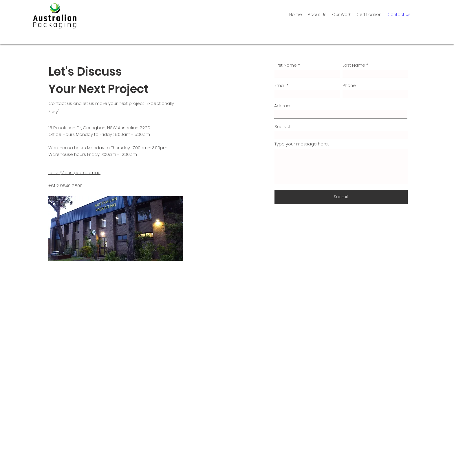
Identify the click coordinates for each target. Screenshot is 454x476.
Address (283, 106)
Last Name (354, 65)
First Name (286, 65)
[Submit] (341, 197)
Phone (349, 85)
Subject (283, 126)
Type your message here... (302, 144)
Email (280, 85)
